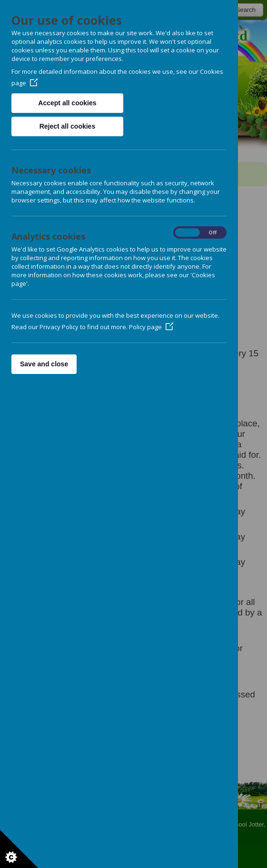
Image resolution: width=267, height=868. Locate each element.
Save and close (44, 364)
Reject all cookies (68, 126)
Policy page (151, 327)
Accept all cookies (67, 103)
